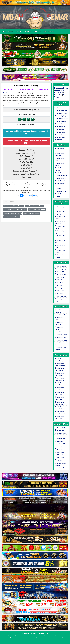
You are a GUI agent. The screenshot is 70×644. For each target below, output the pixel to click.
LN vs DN (58, 460)
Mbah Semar (6, 93)
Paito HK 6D (38, 31)
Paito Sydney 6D (49, 31)
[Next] (30, 195)
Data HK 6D (59, 293)
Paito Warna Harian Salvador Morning (15, 210)
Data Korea (59, 282)
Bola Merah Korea (61, 335)
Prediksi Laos (60, 129)
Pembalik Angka (60, 439)
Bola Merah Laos (61, 337)
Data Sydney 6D (60, 296)
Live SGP (19, 31)
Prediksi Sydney (60, 116)
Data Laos (59, 285)
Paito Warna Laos (61, 178)
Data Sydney (59, 272)
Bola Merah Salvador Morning (13, 213)
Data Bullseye (60, 277)
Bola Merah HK (60, 315)
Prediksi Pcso (60, 124)
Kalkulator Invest (61, 433)
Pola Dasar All (60, 444)
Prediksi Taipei (60, 132)
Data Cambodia (60, 274)
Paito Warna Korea (61, 175)
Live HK (11, 31)
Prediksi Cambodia (61, 118)
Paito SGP (58, 92)
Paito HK (58, 95)
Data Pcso (59, 280)
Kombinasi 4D (60, 468)
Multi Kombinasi (60, 455)
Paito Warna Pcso (61, 173)
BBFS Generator (60, 428)
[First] (35, 195)
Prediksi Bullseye (61, 121)
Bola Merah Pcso (61, 332)
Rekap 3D (58, 447)
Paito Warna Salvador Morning (34, 206)
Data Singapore (60, 266)
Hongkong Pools (61, 88)
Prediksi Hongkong (61, 113)
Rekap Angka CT (61, 452)
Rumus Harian (60, 430)
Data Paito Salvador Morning (37, 210)
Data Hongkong (60, 269)
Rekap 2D (58, 449)
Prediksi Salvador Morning (26, 86)
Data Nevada (59, 291)
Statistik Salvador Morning (32, 213)
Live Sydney (28, 31)
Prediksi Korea (60, 127)
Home (4, 31)
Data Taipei (59, 288)
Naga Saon (60, 90)
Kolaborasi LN (60, 436)
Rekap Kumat (60, 458)
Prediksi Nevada (60, 135)
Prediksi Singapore (61, 110)
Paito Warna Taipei (61, 181)
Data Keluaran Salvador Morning (14, 206)
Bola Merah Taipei (61, 340)
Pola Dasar (59, 441)
